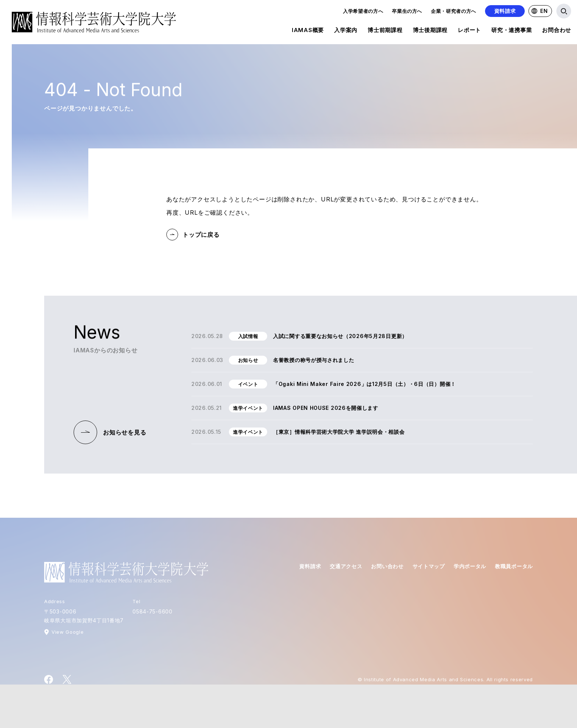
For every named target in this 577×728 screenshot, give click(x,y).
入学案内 (346, 31)
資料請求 (505, 11)
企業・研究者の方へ (454, 11)
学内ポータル (470, 566)
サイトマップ (429, 566)
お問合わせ (557, 31)
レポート (469, 31)
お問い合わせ (387, 566)
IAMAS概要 (308, 31)
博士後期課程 (430, 31)
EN (539, 11)
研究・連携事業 (511, 31)
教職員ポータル (514, 566)
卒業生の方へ (407, 11)
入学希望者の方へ (363, 11)
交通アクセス (346, 566)
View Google (68, 632)
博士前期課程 (385, 31)
